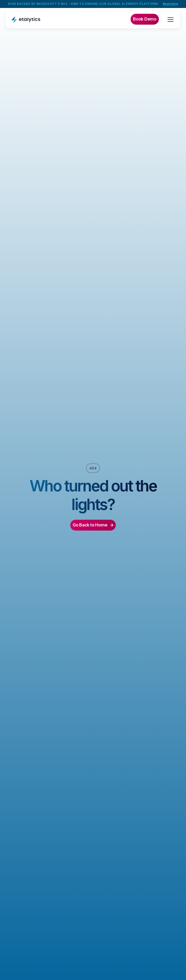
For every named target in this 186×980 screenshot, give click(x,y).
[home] (26, 19)
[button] (170, 20)
